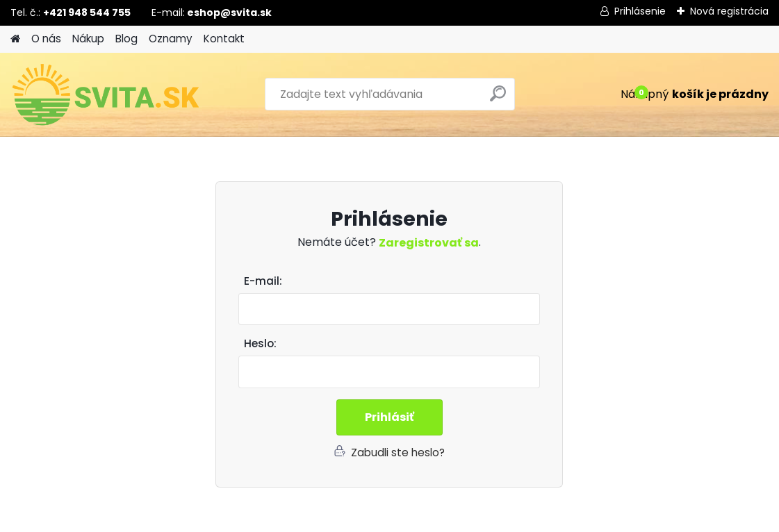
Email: (395, 282)
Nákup (88, 39)
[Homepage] (15, 39)
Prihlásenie (640, 11)
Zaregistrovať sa (429, 243)
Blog (126, 39)
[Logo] (106, 94)
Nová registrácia (729, 11)
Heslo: (260, 343)
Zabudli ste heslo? (398, 452)
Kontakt (224, 39)
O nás (46, 39)
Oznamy (171, 39)
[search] (498, 99)
